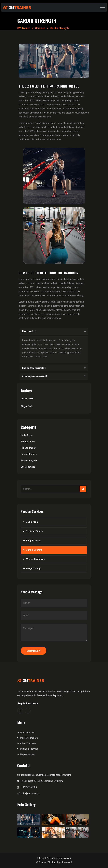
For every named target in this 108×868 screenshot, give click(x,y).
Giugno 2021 (27, 406)
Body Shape (27, 435)
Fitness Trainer (28, 448)
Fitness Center (28, 442)
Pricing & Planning (29, 749)
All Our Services (28, 743)
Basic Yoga (32, 522)
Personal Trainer (29, 454)
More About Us (27, 733)
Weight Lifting (33, 568)
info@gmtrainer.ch (30, 793)
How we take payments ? (34, 368)
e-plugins (66, 858)
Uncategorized (28, 467)
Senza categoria (29, 460)
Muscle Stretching (35, 559)
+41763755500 (29, 787)
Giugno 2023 (27, 399)
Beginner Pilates (34, 531)
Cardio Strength (34, 550)
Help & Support (28, 754)
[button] (54, 331)
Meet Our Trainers (29, 738)
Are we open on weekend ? (35, 376)
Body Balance (33, 541)
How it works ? (29, 331)
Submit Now (34, 651)
